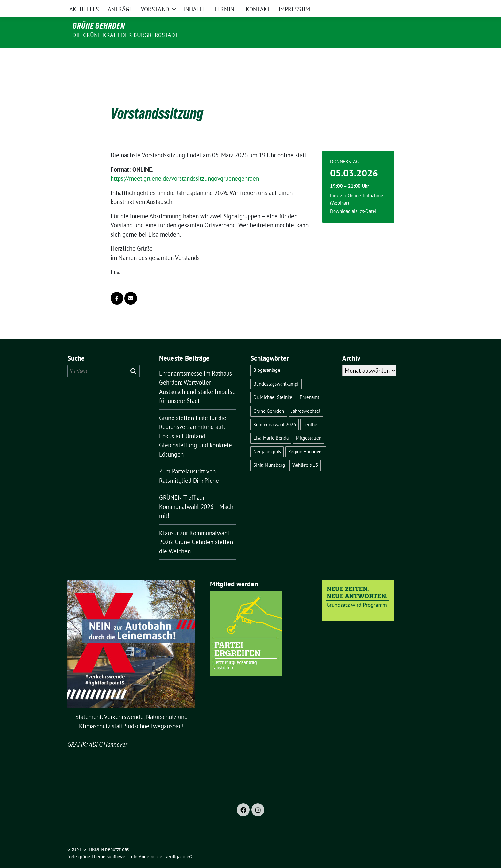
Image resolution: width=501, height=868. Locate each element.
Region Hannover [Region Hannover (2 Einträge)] (306, 438)
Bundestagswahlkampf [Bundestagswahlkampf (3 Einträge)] (276, 370)
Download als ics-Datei (353, 198)
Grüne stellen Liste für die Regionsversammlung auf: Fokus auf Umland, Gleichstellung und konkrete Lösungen (196, 423)
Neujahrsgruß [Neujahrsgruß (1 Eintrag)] (267, 438)
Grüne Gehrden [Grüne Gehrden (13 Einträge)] (269, 398)
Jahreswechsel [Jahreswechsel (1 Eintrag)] (306, 398)
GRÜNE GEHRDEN (99, 26)
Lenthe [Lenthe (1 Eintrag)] (310, 411)
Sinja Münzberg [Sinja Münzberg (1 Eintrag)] (269, 452)
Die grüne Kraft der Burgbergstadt (125, 35)
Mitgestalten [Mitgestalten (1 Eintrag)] (309, 424)
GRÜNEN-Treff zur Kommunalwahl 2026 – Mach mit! (196, 493)
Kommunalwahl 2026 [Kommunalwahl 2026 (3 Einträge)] (275, 411)
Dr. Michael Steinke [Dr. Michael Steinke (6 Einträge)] (273, 384)
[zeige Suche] (422, 6)
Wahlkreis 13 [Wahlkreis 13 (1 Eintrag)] (305, 452)
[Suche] (413, 6)
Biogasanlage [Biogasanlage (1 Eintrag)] (267, 357)
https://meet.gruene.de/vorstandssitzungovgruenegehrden (185, 165)
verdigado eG (179, 843)
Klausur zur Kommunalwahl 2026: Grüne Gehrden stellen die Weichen (196, 529)
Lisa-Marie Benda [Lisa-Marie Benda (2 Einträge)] (271, 424)
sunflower (117, 843)
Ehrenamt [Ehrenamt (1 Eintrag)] (309, 384)
